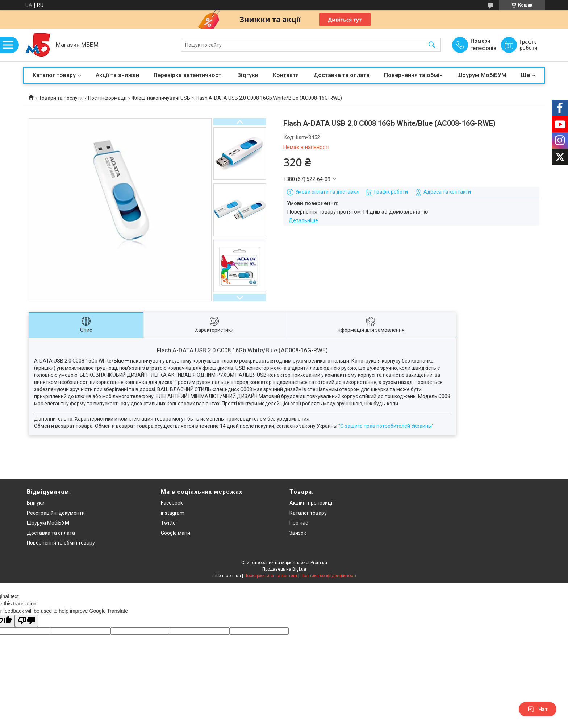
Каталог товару (54, 75)
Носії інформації (107, 98)
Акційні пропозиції (312, 503)
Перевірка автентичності (188, 75)
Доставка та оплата (341, 75)
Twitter (169, 523)
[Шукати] (432, 45)
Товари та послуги (61, 98)
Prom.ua (319, 563)
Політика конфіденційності (328, 576)
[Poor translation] (26, 621)
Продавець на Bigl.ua (284, 569)
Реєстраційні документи (56, 513)
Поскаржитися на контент (271, 576)
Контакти (286, 75)
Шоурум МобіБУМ (482, 75)
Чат (538, 709)
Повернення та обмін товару (61, 543)
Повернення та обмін (413, 75)
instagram (173, 513)
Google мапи (176, 533)
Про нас (299, 523)
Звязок (298, 533)
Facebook (172, 503)
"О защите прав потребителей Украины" (386, 426)
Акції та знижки (117, 75)
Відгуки (248, 75)
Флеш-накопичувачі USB (161, 98)
